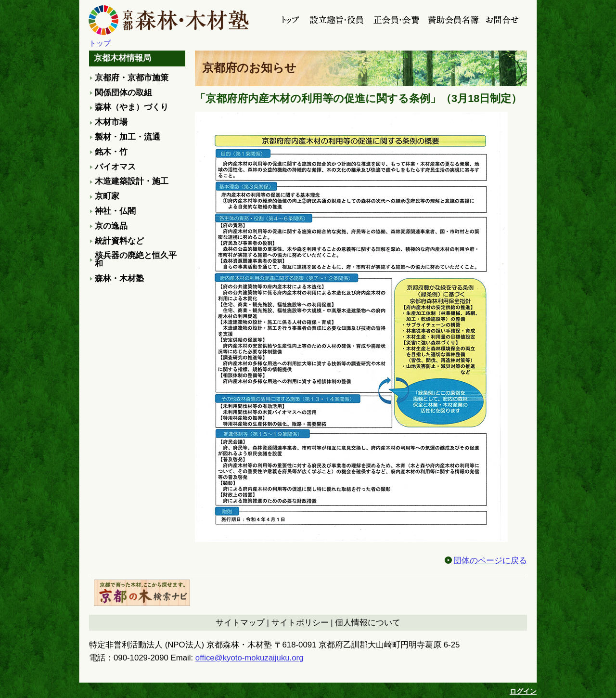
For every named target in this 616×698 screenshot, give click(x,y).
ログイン (523, 691)
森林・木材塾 (119, 278)
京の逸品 (111, 226)
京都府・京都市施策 (132, 78)
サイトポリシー (300, 623)
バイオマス (115, 167)
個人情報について (368, 623)
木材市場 (111, 122)
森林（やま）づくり (132, 107)
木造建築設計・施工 (132, 181)
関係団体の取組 (123, 93)
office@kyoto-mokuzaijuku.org (250, 658)
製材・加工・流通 (128, 137)
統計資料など (119, 241)
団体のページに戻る (490, 561)
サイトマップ (240, 623)
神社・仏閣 (115, 211)
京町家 (107, 196)
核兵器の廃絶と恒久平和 (136, 259)
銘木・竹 (111, 152)
